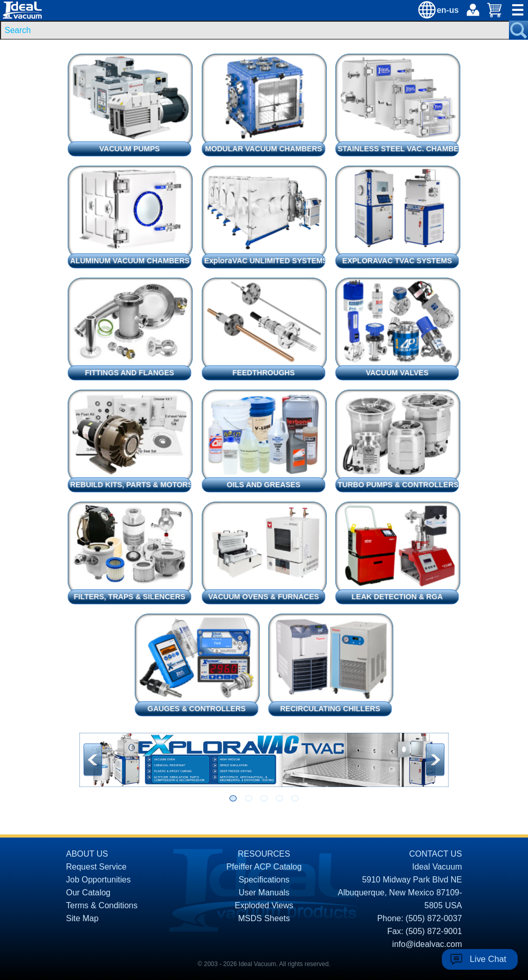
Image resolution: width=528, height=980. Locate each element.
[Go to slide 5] (295, 798)
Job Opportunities (98, 880)
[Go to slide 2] (249, 798)
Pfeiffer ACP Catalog (264, 867)
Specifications (264, 880)
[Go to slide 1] (233, 798)
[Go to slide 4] (279, 798)
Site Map (82, 918)
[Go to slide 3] (264, 798)
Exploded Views (264, 905)
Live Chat (488, 959)
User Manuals (264, 893)
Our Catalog (88, 893)
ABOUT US (87, 854)
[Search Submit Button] (518, 30)
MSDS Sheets (264, 918)
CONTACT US (435, 854)
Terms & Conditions (102, 905)
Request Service (96, 867)
